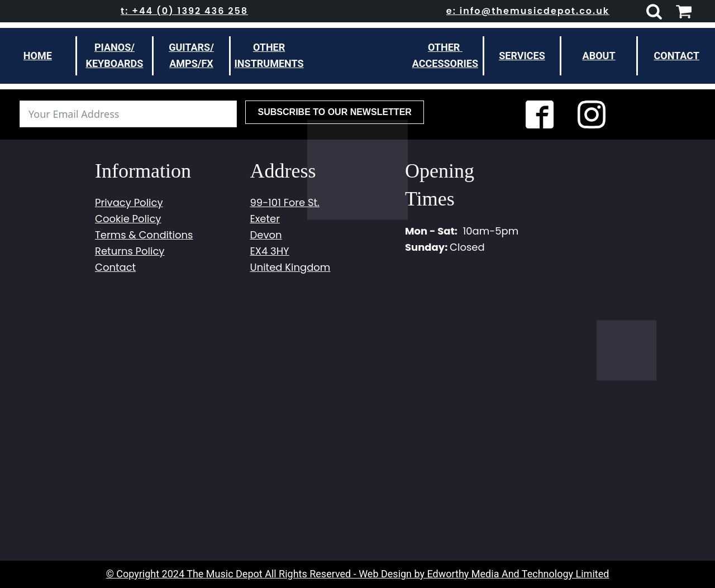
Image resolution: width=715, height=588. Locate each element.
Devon (266, 235)
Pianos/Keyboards (114, 55)
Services (522, 56)
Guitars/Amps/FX (191, 55)
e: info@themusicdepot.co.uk (528, 11)
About (599, 56)
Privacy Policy (129, 202)
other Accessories (445, 55)
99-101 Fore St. (285, 202)
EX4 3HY (270, 251)
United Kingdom (290, 267)
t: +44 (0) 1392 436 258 (184, 11)
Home (38, 56)
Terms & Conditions (144, 235)
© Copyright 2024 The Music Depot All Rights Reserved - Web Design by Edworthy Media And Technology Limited (358, 574)
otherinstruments (269, 55)
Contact (676, 56)
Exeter (265, 219)
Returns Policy (130, 251)
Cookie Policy (128, 219)
